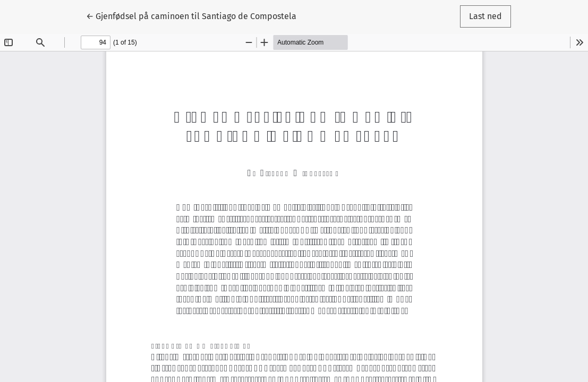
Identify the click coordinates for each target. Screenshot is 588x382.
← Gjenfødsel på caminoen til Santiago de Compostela (191, 15)
